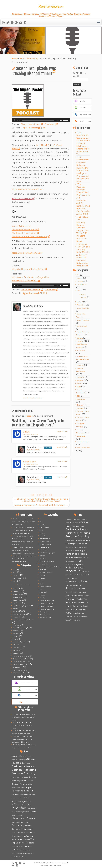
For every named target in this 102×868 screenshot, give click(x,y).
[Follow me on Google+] (17, 23)
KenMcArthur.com (21, 226)
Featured (80, 302)
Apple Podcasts (31, 128)
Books (79, 278)
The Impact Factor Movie (25, 229)
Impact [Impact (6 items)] (23, 787)
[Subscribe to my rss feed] (4, 23)
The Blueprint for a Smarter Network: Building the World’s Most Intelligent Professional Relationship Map (83, 169)
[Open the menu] (98, 22)
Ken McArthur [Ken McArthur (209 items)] (22, 806)
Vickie (26, 432)
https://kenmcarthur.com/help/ (27, 253)
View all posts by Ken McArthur (33, 398)
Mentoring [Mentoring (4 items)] (14, 815)
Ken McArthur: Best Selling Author (49, 863)
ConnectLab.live (82, 284)
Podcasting (80, 377)
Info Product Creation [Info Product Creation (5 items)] (18, 794)
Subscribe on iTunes (23, 198)
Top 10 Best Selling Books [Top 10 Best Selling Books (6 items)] (24, 846)
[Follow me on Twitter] (9, 23)
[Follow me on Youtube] (21, 23)
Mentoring (80, 365)
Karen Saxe (29, 461)
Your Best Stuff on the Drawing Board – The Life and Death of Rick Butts (24, 717)
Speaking (80, 408)
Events (79, 290)
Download (51, 124)
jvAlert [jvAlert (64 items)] (27, 801)
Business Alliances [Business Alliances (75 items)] (23, 766)
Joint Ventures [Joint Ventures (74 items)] (21, 799)
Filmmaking (32, 58)
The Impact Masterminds (25, 233)
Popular (79, 384)
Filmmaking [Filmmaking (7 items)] (32, 777)
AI (78, 275)
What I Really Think (83, 448)
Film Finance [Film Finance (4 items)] (25, 777)
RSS (45, 128)
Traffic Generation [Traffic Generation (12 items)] (19, 850)
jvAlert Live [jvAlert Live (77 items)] (18, 804)
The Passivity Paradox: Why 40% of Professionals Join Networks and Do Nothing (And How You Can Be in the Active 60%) (83, 199)
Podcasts (80, 380)
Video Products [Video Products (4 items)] (23, 853)
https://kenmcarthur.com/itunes (28, 189)
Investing (80, 338)
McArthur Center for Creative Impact (23, 620)
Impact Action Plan (83, 308)
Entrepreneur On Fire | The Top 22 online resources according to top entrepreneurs (22, 739)
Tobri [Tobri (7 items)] (13, 846)
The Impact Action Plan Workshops (31, 236)
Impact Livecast (82, 326)
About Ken (27, 742)
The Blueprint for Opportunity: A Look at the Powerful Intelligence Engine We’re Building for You (83, 143)
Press (79, 387)
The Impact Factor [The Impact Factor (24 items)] (20, 836)
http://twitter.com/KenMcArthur (29, 269)
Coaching (80, 281)
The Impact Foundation (20, 662)
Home (15, 58)
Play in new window (32, 124)
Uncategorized (82, 436)
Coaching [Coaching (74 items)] (29, 773)
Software (80, 405)
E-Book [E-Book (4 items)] (14, 777)
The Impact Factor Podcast (20, 659)
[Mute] (61, 120)
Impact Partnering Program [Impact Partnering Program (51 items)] (23, 789)
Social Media (81, 399)
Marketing (80, 341)
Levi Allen (42, 145)
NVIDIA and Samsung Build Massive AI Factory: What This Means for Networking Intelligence (83, 256)
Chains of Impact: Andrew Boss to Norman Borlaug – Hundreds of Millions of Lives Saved (41, 500)
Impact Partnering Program (20, 606)
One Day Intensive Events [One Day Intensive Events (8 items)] (20, 822)
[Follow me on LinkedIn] (26, 23)
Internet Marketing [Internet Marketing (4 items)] (30, 794)
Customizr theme (56, 865)
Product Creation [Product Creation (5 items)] (28, 829)
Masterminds (81, 350)
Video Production (82, 442)
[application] (41, 120)
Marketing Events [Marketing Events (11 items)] (29, 812)
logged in (29, 416)
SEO (78, 396)
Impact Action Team (18, 597)
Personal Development (19, 628)
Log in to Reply (62, 431)
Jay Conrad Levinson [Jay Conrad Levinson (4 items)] (17, 798)
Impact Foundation (83, 320)
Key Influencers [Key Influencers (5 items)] (31, 808)
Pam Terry (16, 714)
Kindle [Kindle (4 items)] (13, 812)
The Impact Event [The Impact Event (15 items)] (27, 832)
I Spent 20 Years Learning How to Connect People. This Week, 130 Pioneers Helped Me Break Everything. (82, 230)
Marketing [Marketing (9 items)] (19, 812)
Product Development (19, 642)
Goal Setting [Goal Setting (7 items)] (16, 781)
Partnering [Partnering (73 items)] (18, 825)
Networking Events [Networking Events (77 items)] (23, 818)
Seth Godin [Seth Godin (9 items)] (16, 833)
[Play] (14, 120)
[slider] (38, 120)
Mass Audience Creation (20, 614)
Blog (22, 58)
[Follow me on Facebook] (13, 23)
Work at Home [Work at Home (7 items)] (21, 857)
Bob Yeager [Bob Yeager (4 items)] (27, 763)
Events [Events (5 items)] (18, 777)
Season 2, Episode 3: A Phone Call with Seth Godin (41, 505)
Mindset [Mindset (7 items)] (20, 815)
